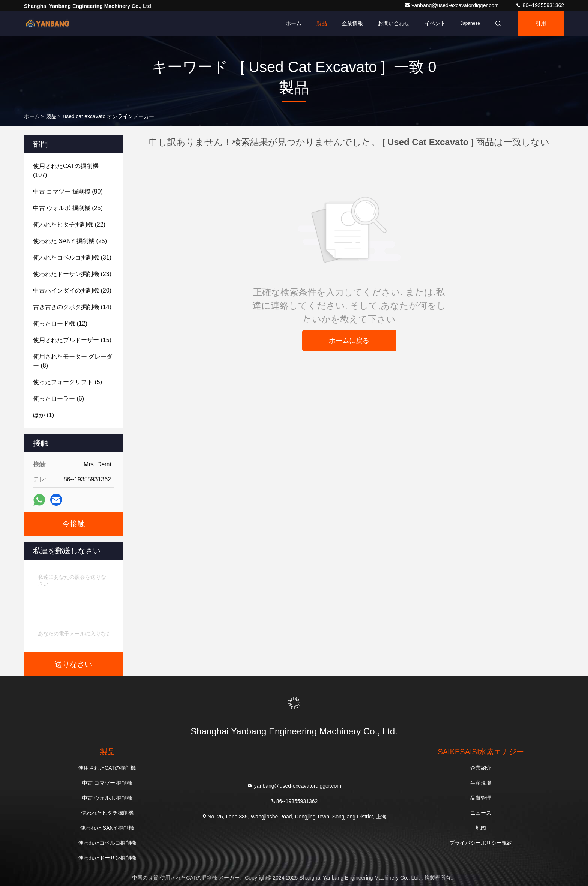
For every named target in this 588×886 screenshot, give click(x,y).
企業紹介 (481, 768)
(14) (72, 307)
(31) (72, 258)
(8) (73, 361)
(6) (58, 399)
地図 (481, 828)
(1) (43, 415)
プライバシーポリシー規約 (481, 843)
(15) (72, 340)
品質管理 (481, 798)
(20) (72, 291)
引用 (541, 23)
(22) (69, 225)
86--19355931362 (540, 5)
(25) (68, 208)
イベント (435, 23)
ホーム (294, 23)
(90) (68, 191)
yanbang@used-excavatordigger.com (452, 5)
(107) (66, 170)
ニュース (481, 813)
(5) (67, 382)
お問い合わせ (394, 23)
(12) (60, 324)
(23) (72, 274)
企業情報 (352, 23)
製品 (322, 23)
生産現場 (481, 783)
